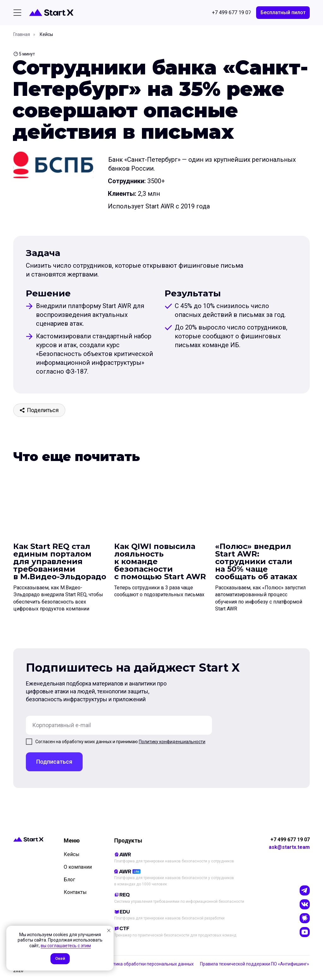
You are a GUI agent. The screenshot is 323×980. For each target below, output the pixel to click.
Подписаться (54, 762)
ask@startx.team (289, 847)
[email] (119, 725)
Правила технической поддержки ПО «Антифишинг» (255, 964)
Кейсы (46, 34)
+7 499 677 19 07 (290, 840)
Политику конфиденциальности (172, 742)
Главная (22, 34)
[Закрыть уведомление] (109, 930)
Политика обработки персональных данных (148, 964)
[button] (283, 13)
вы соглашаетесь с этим (66, 946)
